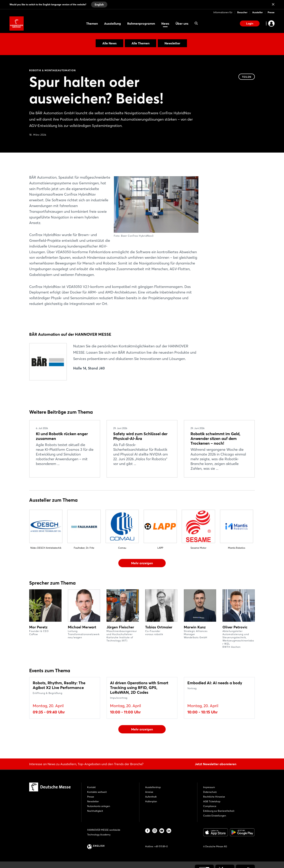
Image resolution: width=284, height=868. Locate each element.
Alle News (109, 43)
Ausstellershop (153, 787)
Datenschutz (210, 792)
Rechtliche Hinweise (214, 797)
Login (250, 23)
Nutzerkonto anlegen (99, 806)
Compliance (210, 806)
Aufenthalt (151, 797)
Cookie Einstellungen (215, 816)
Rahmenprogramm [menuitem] (141, 23)
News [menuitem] (165, 23)
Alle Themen (141, 43)
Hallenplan (151, 801)
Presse (271, 12)
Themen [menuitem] (92, 23)
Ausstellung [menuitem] (113, 23)
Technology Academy (99, 835)
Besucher (242, 12)
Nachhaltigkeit (95, 811)
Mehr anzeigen (142, 563)
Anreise (149, 792)
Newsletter (172, 43)
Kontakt (91, 787)
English (99, 5)
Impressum (209, 787)
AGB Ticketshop (212, 801)
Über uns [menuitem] (182, 23)
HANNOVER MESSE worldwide (104, 830)
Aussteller (257, 12)
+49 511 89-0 (161, 846)
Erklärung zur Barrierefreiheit (219, 811)
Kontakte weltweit (97, 792)
